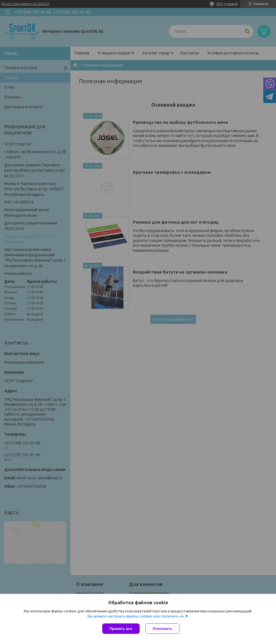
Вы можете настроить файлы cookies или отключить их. (136, 616)
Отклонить (162, 629)
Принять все (121, 629)
